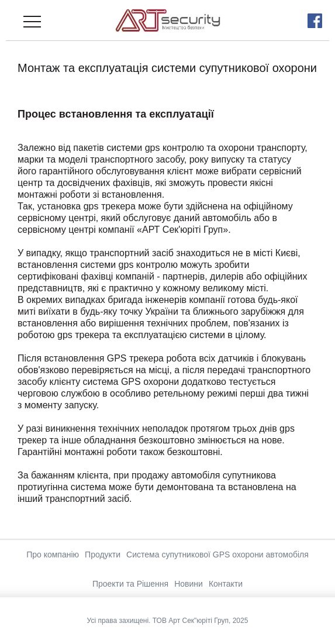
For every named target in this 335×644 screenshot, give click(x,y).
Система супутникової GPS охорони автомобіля (217, 555)
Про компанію (53, 555)
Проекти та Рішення (130, 584)
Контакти (226, 584)
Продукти (103, 555)
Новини (189, 584)
